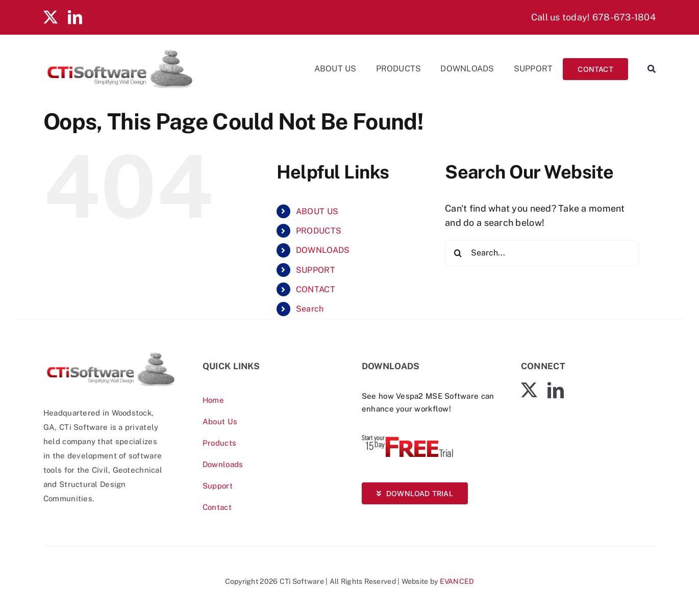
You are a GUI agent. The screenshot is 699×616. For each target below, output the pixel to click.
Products (219, 443)
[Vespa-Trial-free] (408, 437)
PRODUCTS (319, 231)
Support (218, 486)
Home (213, 400)
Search (310, 309)
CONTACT (316, 289)
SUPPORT (316, 270)
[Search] (647, 69)
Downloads (223, 464)
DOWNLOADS (323, 250)
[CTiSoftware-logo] (111, 355)
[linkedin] (75, 17)
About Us (220, 421)
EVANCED (457, 581)
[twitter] (51, 17)
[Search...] (542, 253)
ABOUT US (317, 211)
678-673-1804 (624, 17)
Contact (217, 507)
